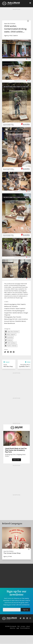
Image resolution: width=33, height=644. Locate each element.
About (28, 626)
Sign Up (25, 610)
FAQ (18, 626)
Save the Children (10, 24)
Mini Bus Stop (8, 366)
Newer (7, 362)
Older (28, 362)
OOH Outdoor (10, 343)
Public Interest (11, 346)
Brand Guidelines (25, 628)
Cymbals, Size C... (25, 366)
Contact (23, 626)
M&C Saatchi (14, 36)
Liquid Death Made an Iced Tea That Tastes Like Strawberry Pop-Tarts (16, 450)
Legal (18, 628)
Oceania (9, 340)
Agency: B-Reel (8, 556)
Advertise (12, 628)
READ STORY (16, 460)
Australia (9, 337)
